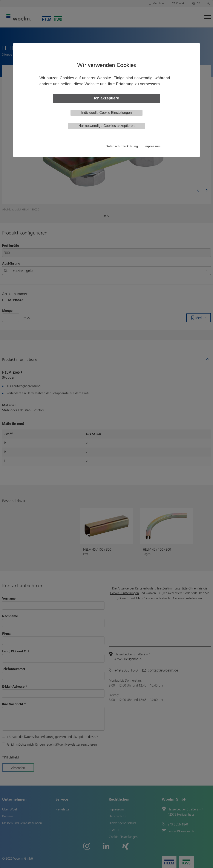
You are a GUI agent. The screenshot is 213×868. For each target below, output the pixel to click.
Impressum (153, 146)
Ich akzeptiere (106, 98)
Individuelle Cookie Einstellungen (106, 113)
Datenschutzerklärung (122, 146)
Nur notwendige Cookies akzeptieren (106, 126)
